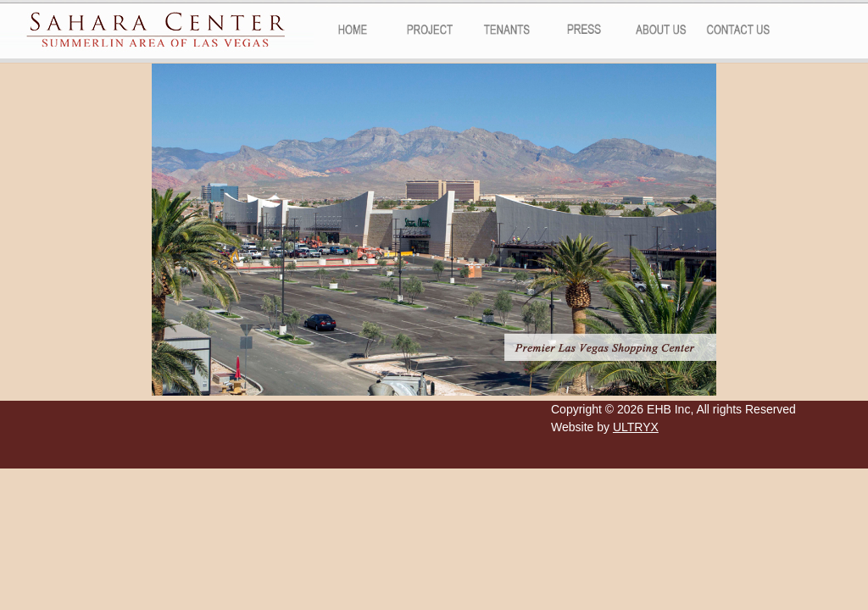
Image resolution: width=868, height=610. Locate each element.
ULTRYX (636, 427)
